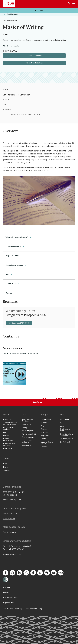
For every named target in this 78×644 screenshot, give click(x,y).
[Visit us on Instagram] (12, 573)
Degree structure (14, 256)
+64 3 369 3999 (10, 495)
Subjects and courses (16, 265)
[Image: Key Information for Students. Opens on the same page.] (14, 373)
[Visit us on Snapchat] (26, 573)
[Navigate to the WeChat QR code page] (47, 573)
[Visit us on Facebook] (6, 573)
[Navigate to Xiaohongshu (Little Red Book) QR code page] (61, 573)
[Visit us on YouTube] (54, 573)
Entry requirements (15, 246)
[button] (39, 10)
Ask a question (9, 519)
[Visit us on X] (40, 573)
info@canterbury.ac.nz (12, 500)
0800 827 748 (9, 492)
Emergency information (12, 554)
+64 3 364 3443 (10, 514)
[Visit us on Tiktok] (33, 573)
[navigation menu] (74, 4)
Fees (9, 274)
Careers (11, 293)
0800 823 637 (18, 549)
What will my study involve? (19, 237)
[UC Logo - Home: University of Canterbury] (9, 3)
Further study (13, 284)
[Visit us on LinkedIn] (19, 573)
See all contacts (9, 532)
